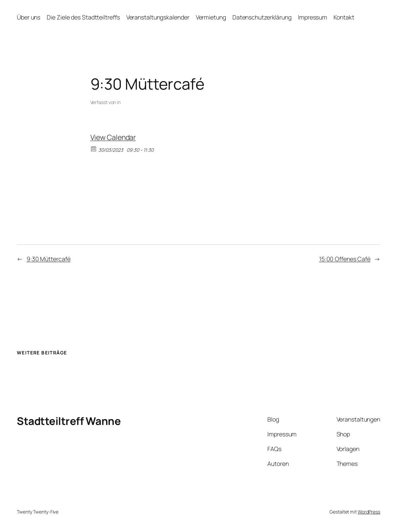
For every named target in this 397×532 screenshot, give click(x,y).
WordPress (369, 512)
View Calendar (113, 137)
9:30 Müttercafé (49, 259)
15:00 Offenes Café (345, 259)
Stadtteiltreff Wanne (69, 421)
